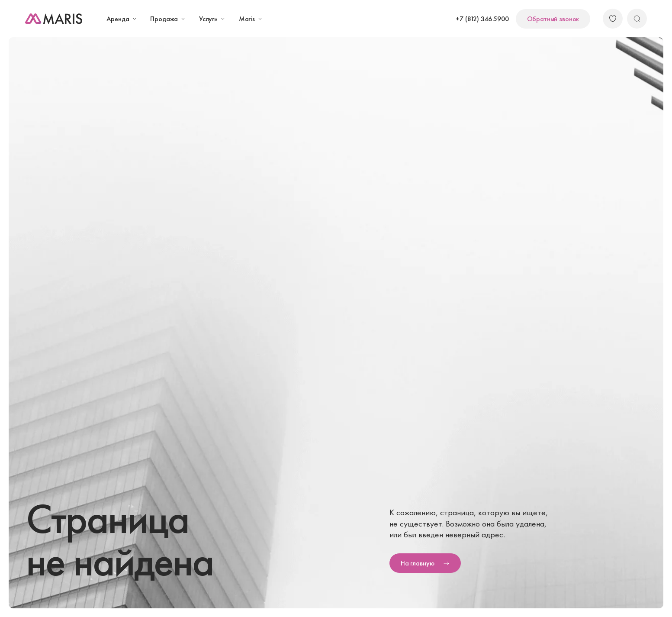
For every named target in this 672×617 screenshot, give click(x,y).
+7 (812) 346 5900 (482, 19)
